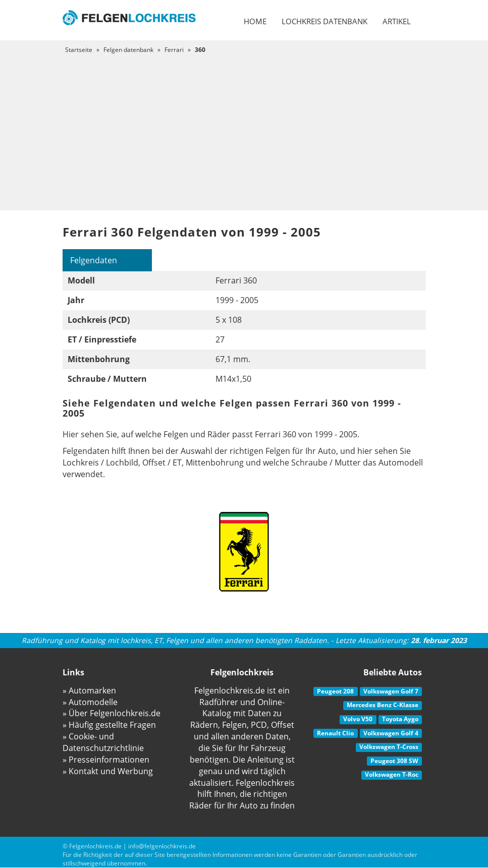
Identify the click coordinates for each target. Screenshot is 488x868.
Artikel (397, 21)
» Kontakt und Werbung (108, 771)
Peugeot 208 (335, 691)
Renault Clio (335, 733)
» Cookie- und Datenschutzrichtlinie (103, 742)
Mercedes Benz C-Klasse (383, 705)
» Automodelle (90, 702)
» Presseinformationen (106, 760)
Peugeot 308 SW (394, 761)
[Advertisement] (244, 130)
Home (255, 21)
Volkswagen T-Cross (389, 747)
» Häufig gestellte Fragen (109, 725)
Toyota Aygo (400, 719)
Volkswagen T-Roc (392, 774)
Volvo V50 (358, 719)
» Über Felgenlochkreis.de (112, 714)
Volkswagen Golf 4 (391, 733)
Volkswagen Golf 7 (391, 691)
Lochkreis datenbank (324, 21)
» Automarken (89, 690)
